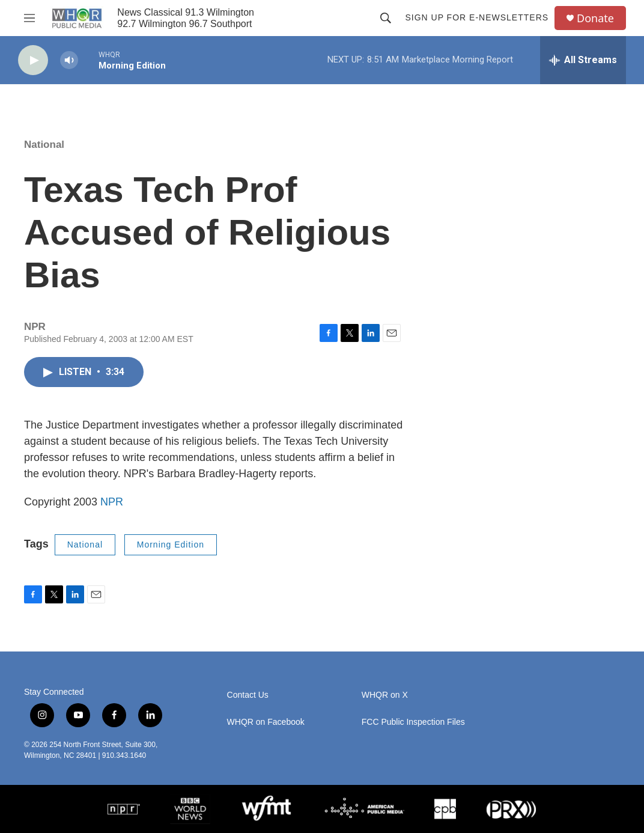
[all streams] (583, 60)
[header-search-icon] (386, 18)
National (44, 145)
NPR (112, 502)
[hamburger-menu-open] (29, 18)
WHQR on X (385, 695)
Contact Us (248, 695)
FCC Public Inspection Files (413, 722)
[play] (33, 60)
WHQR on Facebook (266, 722)
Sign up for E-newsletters (477, 17)
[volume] (69, 60)
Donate (595, 18)
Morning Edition (171, 545)
